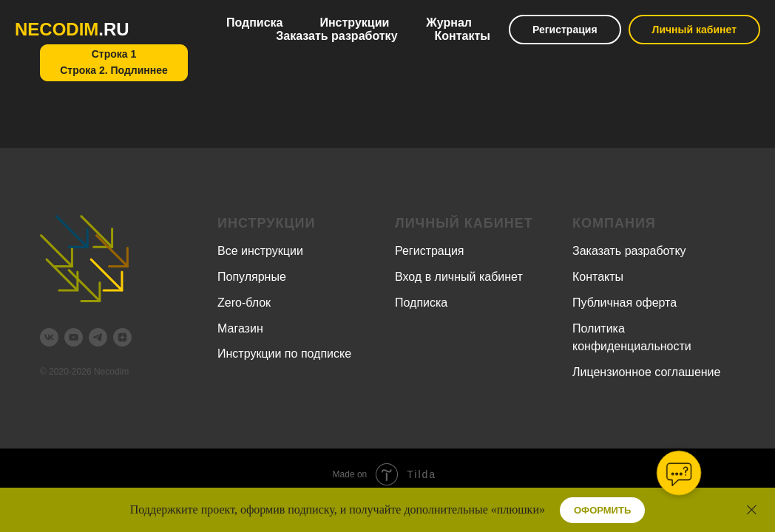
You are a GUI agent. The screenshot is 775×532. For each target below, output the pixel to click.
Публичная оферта (625, 303)
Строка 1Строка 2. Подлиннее (114, 62)
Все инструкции (260, 251)
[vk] (49, 337)
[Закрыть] (752, 510)
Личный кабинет (694, 30)
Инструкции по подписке (284, 354)
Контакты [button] (463, 36)
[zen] (122, 337)
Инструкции (354, 23)
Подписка (255, 23)
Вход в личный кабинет (459, 277)
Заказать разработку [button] (336, 36)
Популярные (252, 277)
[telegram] (98, 337)
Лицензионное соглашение (646, 372)
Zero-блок (244, 303)
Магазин (240, 328)
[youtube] (74, 337)
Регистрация (565, 30)
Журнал (449, 23)
